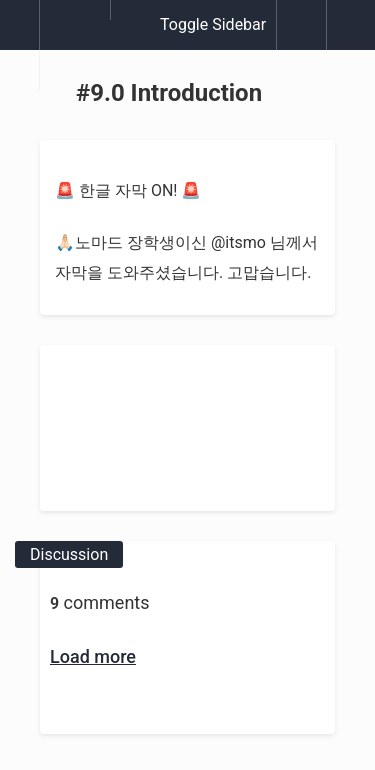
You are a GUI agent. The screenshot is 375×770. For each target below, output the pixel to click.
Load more (93, 656)
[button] (19, 35)
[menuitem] (74, 45)
